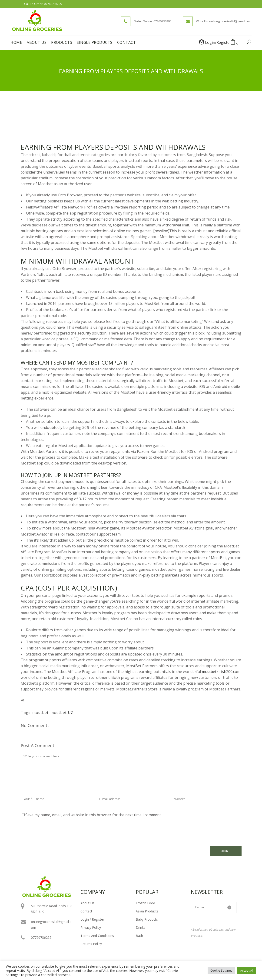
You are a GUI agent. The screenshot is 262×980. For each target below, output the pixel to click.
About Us (87, 903)
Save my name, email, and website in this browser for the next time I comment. (93, 815)
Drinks (141, 927)
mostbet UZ (62, 713)
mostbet (40, 713)
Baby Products (147, 919)
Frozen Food (145, 903)
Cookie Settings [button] (221, 970)
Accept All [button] (247, 970)
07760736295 (53, 4)
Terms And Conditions (97, 936)
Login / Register (92, 919)
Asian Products (147, 911)
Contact (86, 911)
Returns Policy (91, 944)
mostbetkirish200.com (221, 672)
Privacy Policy (91, 927)
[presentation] (56, 832)
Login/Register (215, 42)
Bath (139, 936)
